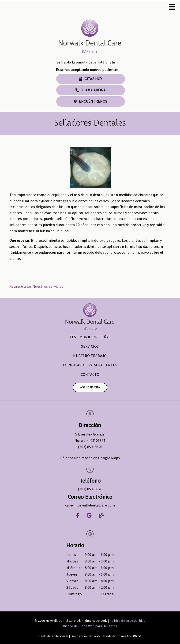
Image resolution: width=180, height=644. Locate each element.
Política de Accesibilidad (128, 621)
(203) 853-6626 (90, 447)
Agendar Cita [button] (90, 387)
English (112, 62)
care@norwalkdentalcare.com (90, 505)
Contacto (90, 374)
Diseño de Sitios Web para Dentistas (90, 626)
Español (95, 62)
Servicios (90, 346)
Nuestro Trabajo (90, 356)
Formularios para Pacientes (90, 365)
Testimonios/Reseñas (90, 337)
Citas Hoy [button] (91, 79)
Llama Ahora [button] (90, 90)
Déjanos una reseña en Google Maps (90, 458)
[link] (90, 37)
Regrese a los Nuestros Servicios (36, 286)
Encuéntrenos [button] (91, 101)
